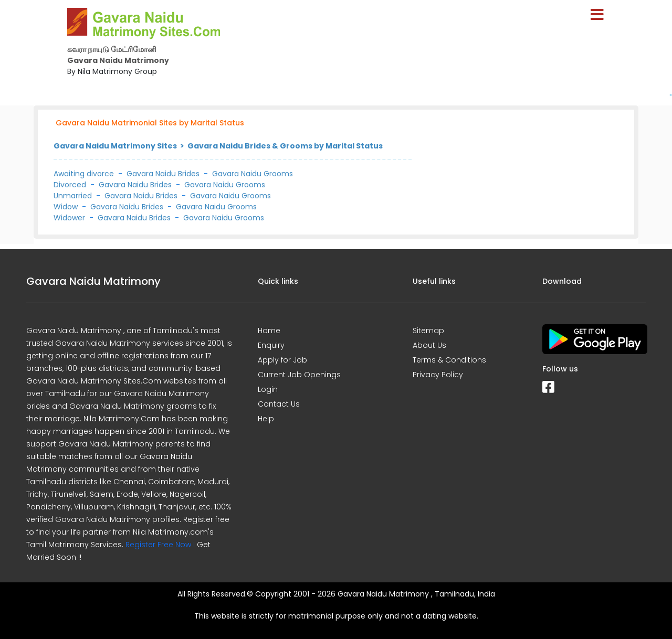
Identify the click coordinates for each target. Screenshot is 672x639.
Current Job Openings (299, 375)
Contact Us (279, 404)
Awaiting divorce (84, 174)
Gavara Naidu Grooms (253, 174)
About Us (429, 345)
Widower (69, 218)
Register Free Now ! (160, 545)
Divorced (70, 185)
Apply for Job (282, 360)
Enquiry (271, 345)
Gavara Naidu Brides (163, 174)
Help (266, 419)
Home (269, 331)
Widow (66, 207)
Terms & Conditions (449, 360)
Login (268, 389)
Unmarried (73, 196)
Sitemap (428, 331)
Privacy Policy (438, 375)
